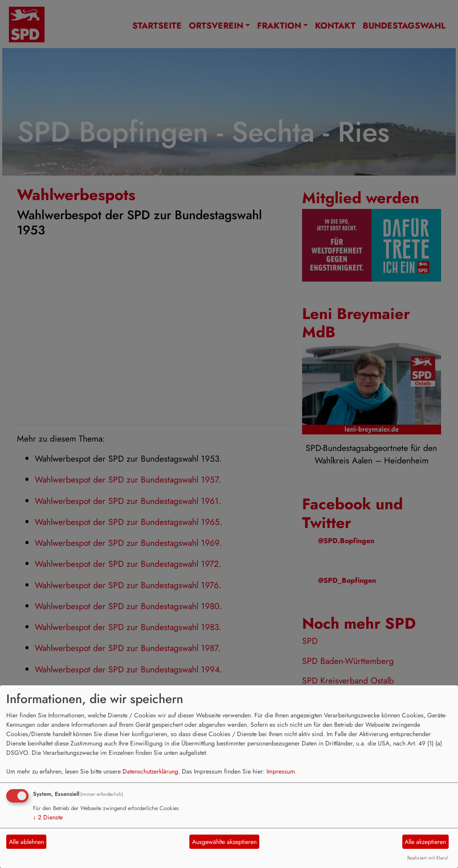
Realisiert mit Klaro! (428, 858)
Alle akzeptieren (425, 842)
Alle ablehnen (27, 842)
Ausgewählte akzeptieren (224, 842)
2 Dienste (48, 817)
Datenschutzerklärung (150, 771)
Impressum (281, 771)
